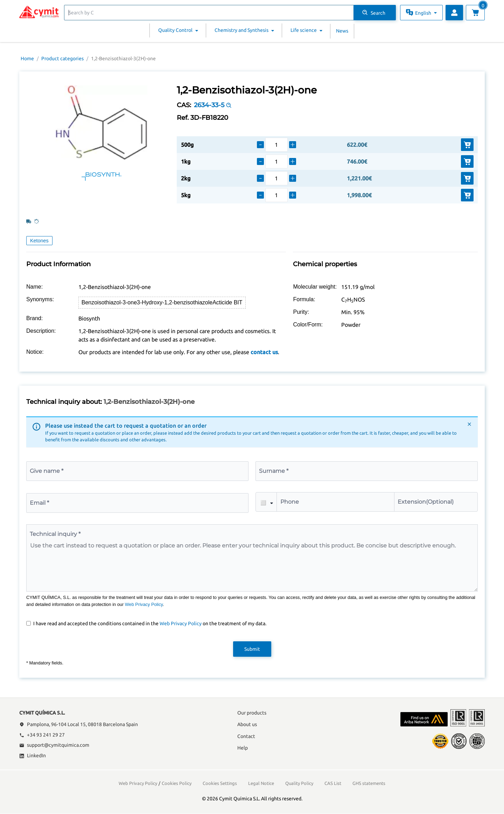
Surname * (274, 471)
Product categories (62, 58)
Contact (246, 736)
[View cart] (475, 13)
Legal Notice (261, 783)
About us (247, 724)
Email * (39, 503)
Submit (252, 649)
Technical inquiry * (55, 534)
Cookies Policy (177, 783)
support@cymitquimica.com (54, 745)
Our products (252, 713)
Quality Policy (299, 783)
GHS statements (369, 783)
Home (27, 58)
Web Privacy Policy (144, 604)
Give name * (47, 471)
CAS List (333, 783)
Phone (290, 502)
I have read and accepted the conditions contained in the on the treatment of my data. (150, 623)
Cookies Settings (220, 783)
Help (243, 748)
